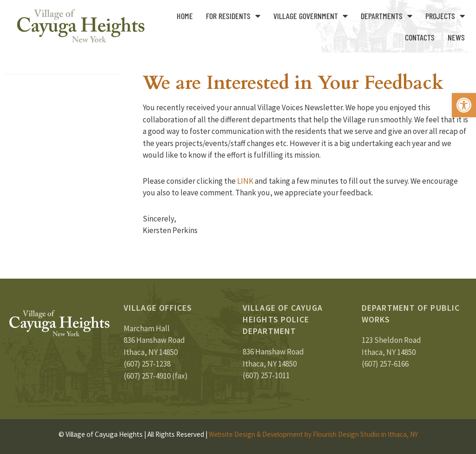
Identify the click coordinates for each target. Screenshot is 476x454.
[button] (464, 105)
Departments (387, 16)
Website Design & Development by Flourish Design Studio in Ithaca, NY (313, 434)
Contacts (420, 37)
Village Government (311, 16)
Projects (445, 16)
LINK (245, 181)
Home (185, 16)
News (456, 37)
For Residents (233, 16)
